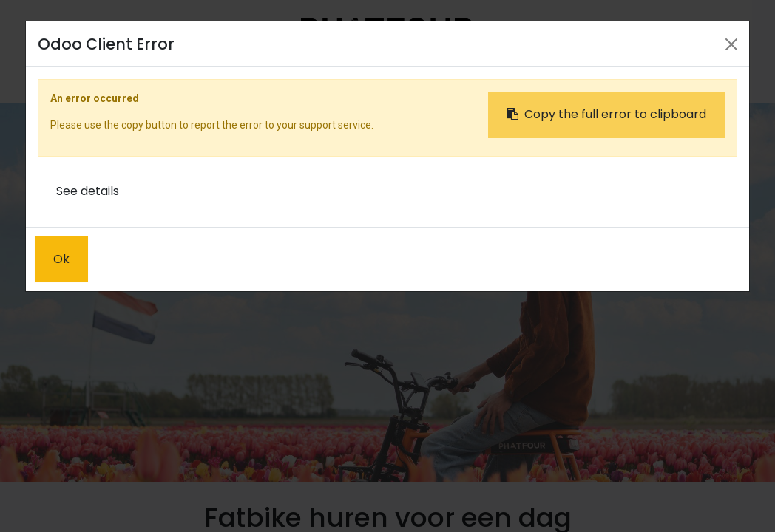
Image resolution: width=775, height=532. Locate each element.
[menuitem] (242, 79)
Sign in (614, 79)
